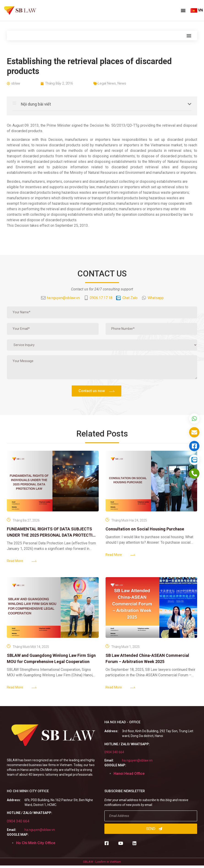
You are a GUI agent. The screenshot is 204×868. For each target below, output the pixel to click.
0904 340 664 (114, 752)
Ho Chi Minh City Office (36, 843)
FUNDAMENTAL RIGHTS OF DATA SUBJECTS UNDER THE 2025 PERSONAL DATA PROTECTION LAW (53, 535)
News (122, 83)
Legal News (107, 83)
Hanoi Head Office (129, 774)
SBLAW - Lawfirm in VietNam (102, 862)
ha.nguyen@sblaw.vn (137, 760)
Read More (15, 561)
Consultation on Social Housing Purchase (145, 529)
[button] (183, 10)
